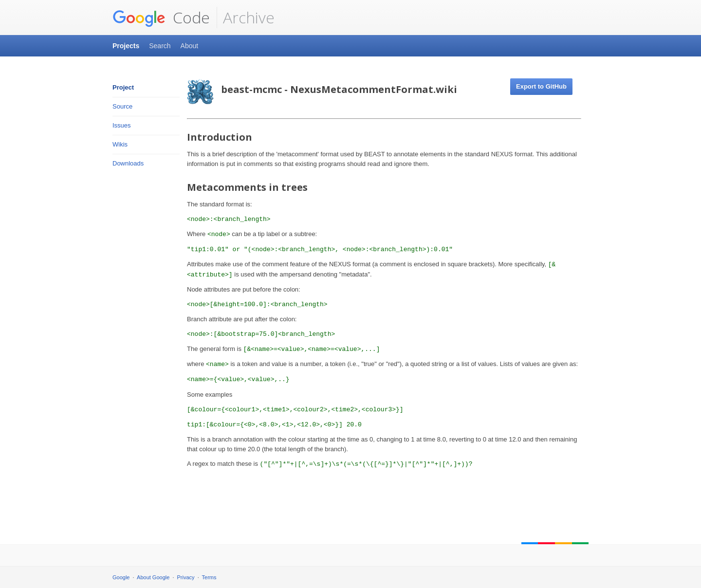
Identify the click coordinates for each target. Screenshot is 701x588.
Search (160, 46)
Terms (209, 577)
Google (121, 577)
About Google (153, 577)
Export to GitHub (541, 86)
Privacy (186, 577)
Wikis (120, 144)
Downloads (128, 163)
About (190, 46)
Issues (122, 125)
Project (123, 87)
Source (122, 106)
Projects (126, 46)
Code (161, 18)
